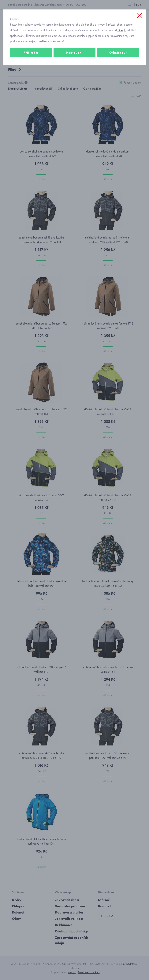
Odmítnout (118, 53)
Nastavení (74, 53)
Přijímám (31, 53)
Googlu (122, 30)
